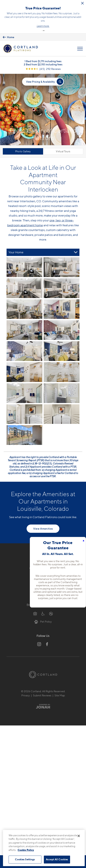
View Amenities (43, 529)
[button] (42, 31)
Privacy (26, 695)
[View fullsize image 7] (62, 330)
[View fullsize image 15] (62, 414)
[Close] (79, 836)
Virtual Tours (63, 151)
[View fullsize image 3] (62, 288)
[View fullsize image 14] (24, 414)
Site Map (60, 695)
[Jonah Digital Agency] (43, 706)
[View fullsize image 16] (24, 435)
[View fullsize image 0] (24, 267)
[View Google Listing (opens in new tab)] (43, 69)
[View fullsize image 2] (24, 288)
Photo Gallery (23, 151)
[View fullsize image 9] (62, 351)
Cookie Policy (26, 850)
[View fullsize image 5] (62, 309)
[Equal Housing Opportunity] (35, 614)
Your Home (16, 252)
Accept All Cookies (57, 859)
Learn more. (43, 26)
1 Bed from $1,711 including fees (43, 61)
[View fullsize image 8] (24, 351)
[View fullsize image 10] (24, 372)
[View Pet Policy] (43, 621)
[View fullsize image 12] (24, 393)
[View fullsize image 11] (62, 372)
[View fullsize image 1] (62, 267)
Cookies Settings (25, 859)
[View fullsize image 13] (62, 393)
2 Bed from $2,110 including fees (43, 64)
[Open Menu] (80, 49)
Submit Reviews (42, 695)
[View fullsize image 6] (24, 330)
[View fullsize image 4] (24, 309)
